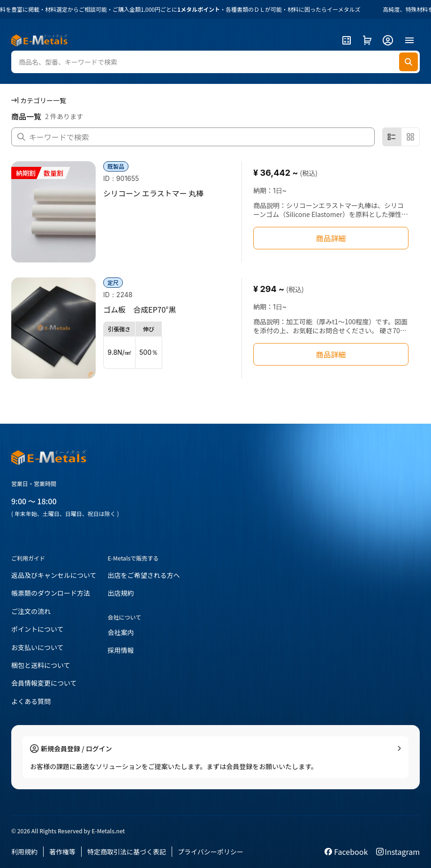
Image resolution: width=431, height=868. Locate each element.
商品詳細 (331, 238)
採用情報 (121, 650)
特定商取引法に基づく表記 (127, 852)
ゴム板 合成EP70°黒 (140, 309)
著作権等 (62, 852)
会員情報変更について (44, 683)
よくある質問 (31, 701)
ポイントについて (38, 629)
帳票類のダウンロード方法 (51, 593)
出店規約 (121, 593)
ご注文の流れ (31, 611)
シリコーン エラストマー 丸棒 (153, 193)
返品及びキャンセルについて (54, 575)
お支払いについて (38, 647)
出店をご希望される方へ (144, 575)
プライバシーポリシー (211, 852)
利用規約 (24, 852)
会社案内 (121, 632)
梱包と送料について (41, 665)
